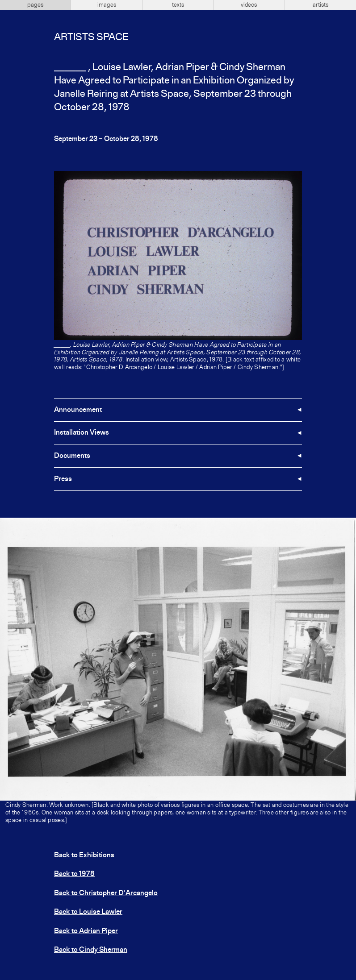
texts (178, 5)
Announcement (78, 410)
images (107, 5)
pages (35, 5)
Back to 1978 (74, 874)
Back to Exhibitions (84, 855)
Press (63, 479)
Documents (72, 456)
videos (249, 5)
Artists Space (91, 37)
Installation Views (82, 433)
